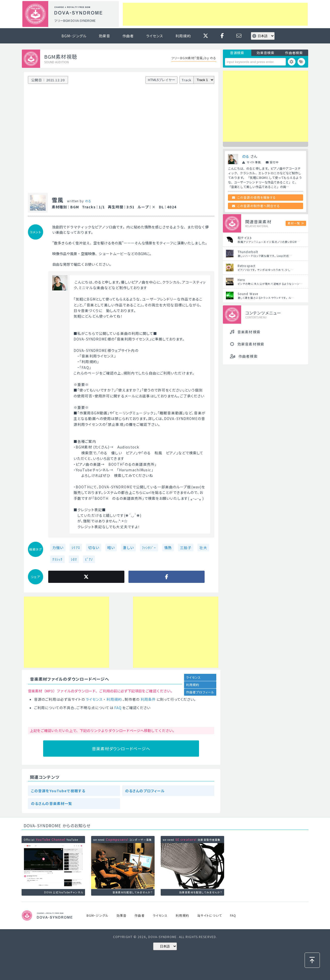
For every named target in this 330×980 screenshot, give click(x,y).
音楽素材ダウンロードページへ (121, 749)
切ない (94, 548)
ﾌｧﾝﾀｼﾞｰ (149, 548)
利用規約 (183, 36)
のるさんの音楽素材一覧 (52, 803)
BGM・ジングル (74, 36)
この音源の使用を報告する (257, 197)
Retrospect (246, 266)
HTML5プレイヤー (162, 80)
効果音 (104, 36)
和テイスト (245, 238)
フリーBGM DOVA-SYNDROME (75, 20)
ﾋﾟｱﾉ (89, 559)
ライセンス (155, 36)
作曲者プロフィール (200, 692)
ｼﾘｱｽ (76, 548)
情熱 (168, 548)
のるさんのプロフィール (145, 791)
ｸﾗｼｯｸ (57, 559)
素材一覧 (294, 223)
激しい (128, 548)
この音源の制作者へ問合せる (259, 206)
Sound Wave (248, 294)
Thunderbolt (248, 252)
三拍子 (186, 548)
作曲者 (128, 36)
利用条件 (148, 699)
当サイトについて (210, 915)
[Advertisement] (215, 14)
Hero (241, 280)
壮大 (203, 548)
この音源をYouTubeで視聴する (58, 791)
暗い (111, 548)
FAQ (118, 708)
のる (88, 201)
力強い (58, 548)
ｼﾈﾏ (74, 559)
